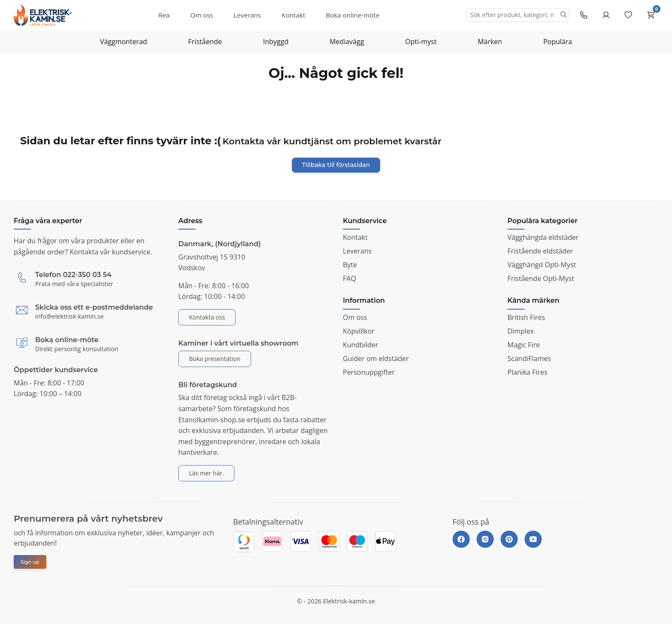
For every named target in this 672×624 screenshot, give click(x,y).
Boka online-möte (352, 15)
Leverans (247, 15)
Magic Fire (524, 345)
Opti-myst (421, 42)
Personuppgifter (369, 372)
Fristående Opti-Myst (541, 278)
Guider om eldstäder (376, 358)
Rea (164, 15)
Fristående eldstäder (540, 251)
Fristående (205, 42)
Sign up (30, 562)
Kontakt (293, 15)
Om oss (202, 15)
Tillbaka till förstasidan (336, 165)
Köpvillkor (359, 331)
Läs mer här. (206, 473)
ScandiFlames (529, 358)
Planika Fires (527, 372)
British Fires (526, 317)
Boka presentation (215, 359)
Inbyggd (276, 42)
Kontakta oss (207, 317)
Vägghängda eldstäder (543, 237)
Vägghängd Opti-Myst (542, 265)
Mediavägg (347, 42)
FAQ (349, 278)
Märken (490, 42)
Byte (350, 265)
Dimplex (521, 331)
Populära (558, 42)
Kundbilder (360, 345)
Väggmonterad (123, 42)
